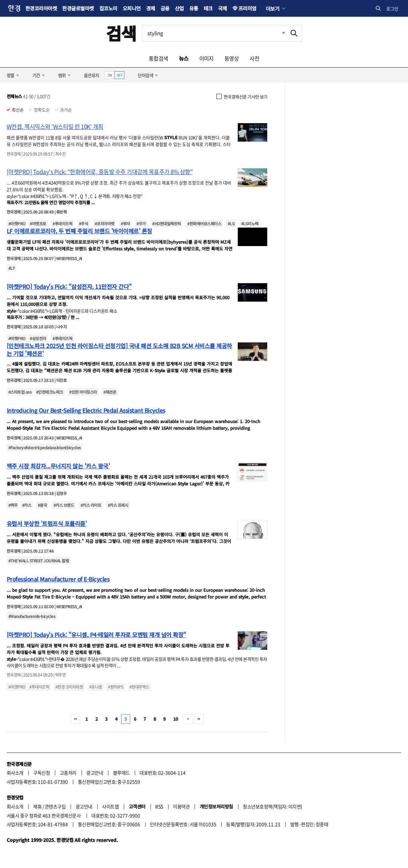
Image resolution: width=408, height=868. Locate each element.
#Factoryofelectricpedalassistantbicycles (45, 447)
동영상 (232, 58)
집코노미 (108, 8)
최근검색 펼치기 (279, 33)
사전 (254, 58)
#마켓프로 (38, 223)
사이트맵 (110, 806)
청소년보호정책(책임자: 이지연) (272, 806)
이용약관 (181, 806)
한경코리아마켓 (41, 8)
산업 (179, 8)
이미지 (207, 58)
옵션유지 (92, 75)
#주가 (141, 223)
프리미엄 (247, 8)
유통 (194, 8)
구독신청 (41, 773)
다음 (188, 719)
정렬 (11, 75)
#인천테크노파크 (49, 392)
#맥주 (13, 505)
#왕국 (42, 505)
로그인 (392, 9)
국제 (223, 8)
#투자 (125, 223)
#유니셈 (96, 687)
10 (176, 719)
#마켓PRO (17, 223)
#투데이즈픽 (62, 223)
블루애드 (121, 773)
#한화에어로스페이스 (204, 223)
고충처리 (68, 773)
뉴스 (184, 58)
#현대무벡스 (139, 687)
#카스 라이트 (91, 505)
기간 (36, 75)
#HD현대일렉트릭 (166, 223)
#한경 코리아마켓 (69, 687)
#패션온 (110, 392)
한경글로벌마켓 (78, 8)
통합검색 (159, 58)
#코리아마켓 (105, 223)
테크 (208, 8)
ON (110, 75)
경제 (151, 8)
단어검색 (145, 75)
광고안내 (95, 773)
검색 (121, 33)
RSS (159, 806)
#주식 (83, 223)
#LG (231, 223)
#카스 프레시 (118, 505)
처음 (75, 719)
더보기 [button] (273, 8)
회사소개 (15, 773)
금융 (165, 8)
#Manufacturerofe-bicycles (32, 616)
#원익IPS (116, 687)
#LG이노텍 (250, 223)
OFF (120, 75)
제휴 (37, 806)
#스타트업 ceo (20, 392)
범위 (62, 75)
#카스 (27, 505)
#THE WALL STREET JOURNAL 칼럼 (39, 561)
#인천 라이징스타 (83, 392)
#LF (12, 268)
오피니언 (132, 8)
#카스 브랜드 (64, 505)
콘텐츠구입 (55, 806)
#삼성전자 (38, 338)
